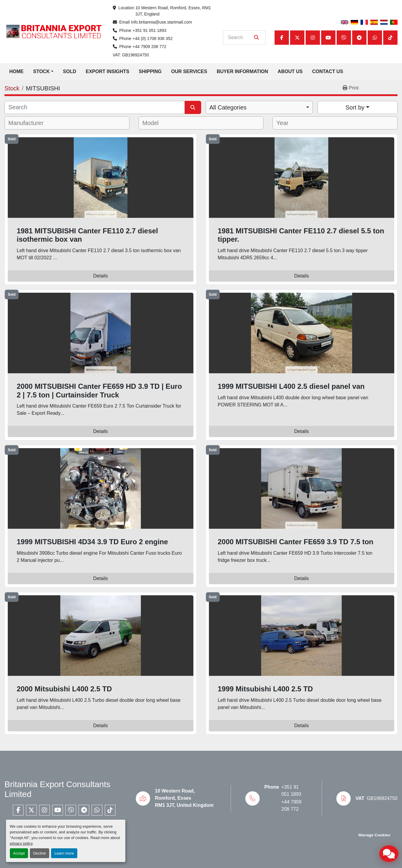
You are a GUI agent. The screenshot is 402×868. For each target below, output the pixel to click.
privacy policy (21, 843)
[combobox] (259, 107)
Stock (41, 71)
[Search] (240, 38)
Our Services (189, 71)
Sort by (355, 107)
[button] (43, 72)
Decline (40, 853)
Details (100, 276)
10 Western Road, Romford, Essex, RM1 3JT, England (174, 11)
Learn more (64, 853)
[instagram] (313, 38)
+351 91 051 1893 (149, 30)
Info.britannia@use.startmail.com (162, 22)
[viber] (344, 38)
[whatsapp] (375, 38)
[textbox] (30, 123)
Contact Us (328, 71)
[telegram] (359, 38)
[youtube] (328, 38)
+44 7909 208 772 (149, 47)
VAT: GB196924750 (131, 55)
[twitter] (297, 38)
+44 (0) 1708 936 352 (153, 38)
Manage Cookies (374, 835)
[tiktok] (390, 38)
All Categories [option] (228, 107)
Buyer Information (242, 71)
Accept (19, 853)
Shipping (150, 71)
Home (16, 71)
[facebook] (282, 38)
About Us (290, 71)
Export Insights (107, 71)
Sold (70, 71)
